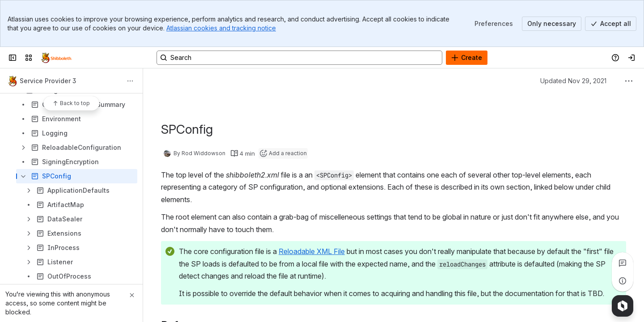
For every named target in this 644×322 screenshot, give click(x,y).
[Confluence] (57, 58)
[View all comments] (623, 263)
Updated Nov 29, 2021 (573, 81)
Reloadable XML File (312, 251)
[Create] (467, 58)
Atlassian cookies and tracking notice (221, 28)
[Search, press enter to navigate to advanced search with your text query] (299, 58)
